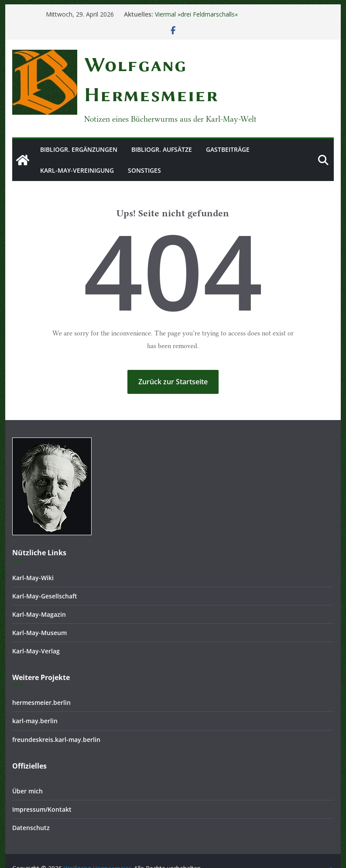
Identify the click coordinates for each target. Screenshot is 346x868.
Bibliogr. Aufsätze (162, 119)
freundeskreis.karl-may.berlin (56, 718)
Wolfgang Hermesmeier (141, 65)
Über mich (27, 770)
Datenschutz (31, 806)
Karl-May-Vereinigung (77, 140)
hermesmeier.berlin (41, 682)
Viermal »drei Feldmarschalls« (196, 14)
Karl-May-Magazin (39, 593)
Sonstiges (144, 140)
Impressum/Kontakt (42, 788)
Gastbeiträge (228, 119)
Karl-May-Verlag (36, 630)
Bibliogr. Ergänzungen (79, 119)
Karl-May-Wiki (33, 556)
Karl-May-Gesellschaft (45, 575)
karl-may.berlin (35, 700)
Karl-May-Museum (39, 612)
